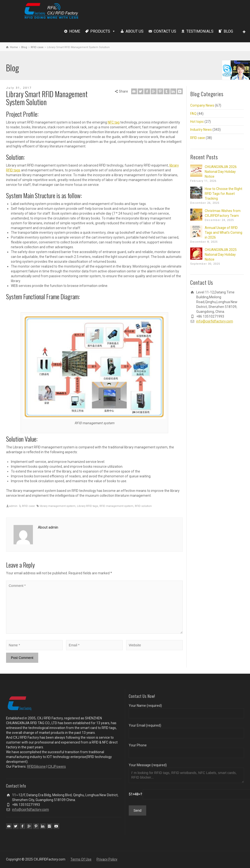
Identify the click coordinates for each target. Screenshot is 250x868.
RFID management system (116, 506)
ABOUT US (135, 31)
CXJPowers (57, 766)
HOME (75, 31)
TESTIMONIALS (200, 31)
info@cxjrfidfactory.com (215, 321)
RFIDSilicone (36, 766)
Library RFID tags (87, 506)
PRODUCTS (100, 31)
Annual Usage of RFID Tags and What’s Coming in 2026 (223, 233)
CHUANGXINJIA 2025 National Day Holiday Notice (221, 255)
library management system (58, 506)
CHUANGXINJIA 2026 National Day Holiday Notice (221, 172)
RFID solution (143, 506)
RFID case (28, 506)
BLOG (228, 31)
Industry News (201, 130)
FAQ (193, 114)
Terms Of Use (81, 859)
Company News (202, 105)
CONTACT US (165, 31)
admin (13, 506)
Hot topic (197, 122)
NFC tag (114, 122)
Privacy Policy (107, 859)
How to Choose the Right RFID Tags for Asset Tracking (223, 194)
